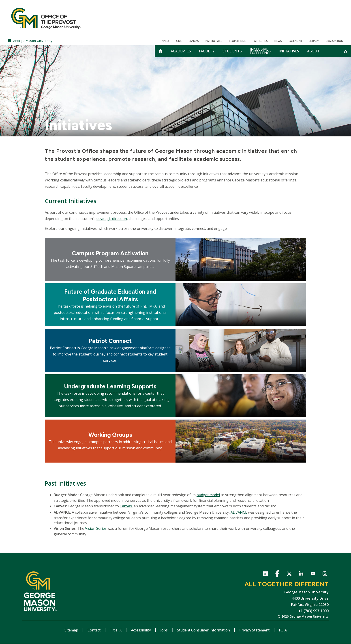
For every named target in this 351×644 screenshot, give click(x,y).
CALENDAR (295, 41)
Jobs (164, 630)
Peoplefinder (238, 41)
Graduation (334, 41)
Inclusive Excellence (261, 51)
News (278, 41)
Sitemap (72, 630)
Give (179, 41)
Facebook (277, 574)
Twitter (289, 574)
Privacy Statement (255, 630)
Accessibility (141, 630)
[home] (161, 51)
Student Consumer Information (204, 630)
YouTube (313, 574)
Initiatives (289, 51)
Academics (181, 51)
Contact (94, 630)
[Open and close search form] (346, 52)
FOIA (283, 630)
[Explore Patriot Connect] (110, 350)
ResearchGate (265, 574)
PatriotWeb (214, 41)
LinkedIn (301, 574)
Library (314, 41)
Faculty (207, 51)
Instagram (325, 574)
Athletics (261, 41)
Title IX (116, 630)
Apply (166, 41)
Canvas (194, 41)
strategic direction (112, 219)
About (313, 51)
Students (232, 51)
